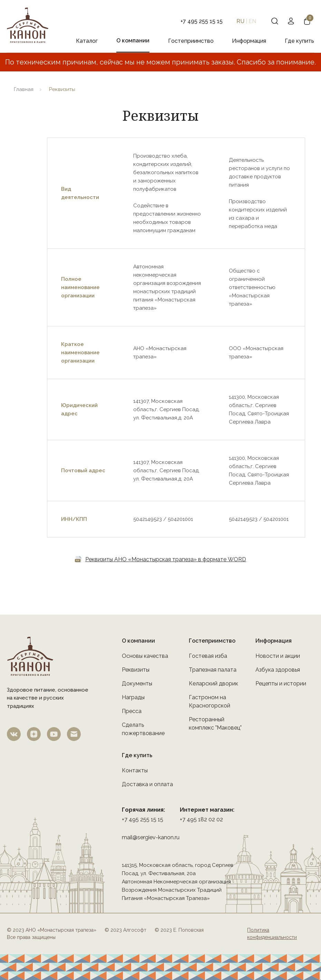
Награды (133, 697)
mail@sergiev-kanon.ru (151, 837)
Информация (249, 41)
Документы (137, 684)
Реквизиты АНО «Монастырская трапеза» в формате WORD (166, 559)
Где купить (299, 41)
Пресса (132, 711)
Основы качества (145, 656)
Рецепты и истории (281, 684)
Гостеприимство (191, 41)
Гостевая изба (208, 656)
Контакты (135, 770)
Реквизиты (136, 670)
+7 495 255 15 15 (143, 819)
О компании (133, 41)
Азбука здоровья (278, 670)
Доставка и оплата (147, 784)
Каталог (87, 41)
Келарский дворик (213, 684)
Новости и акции (278, 656)
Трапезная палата (213, 670)
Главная (24, 89)
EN (252, 21)
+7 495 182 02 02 (201, 819)
